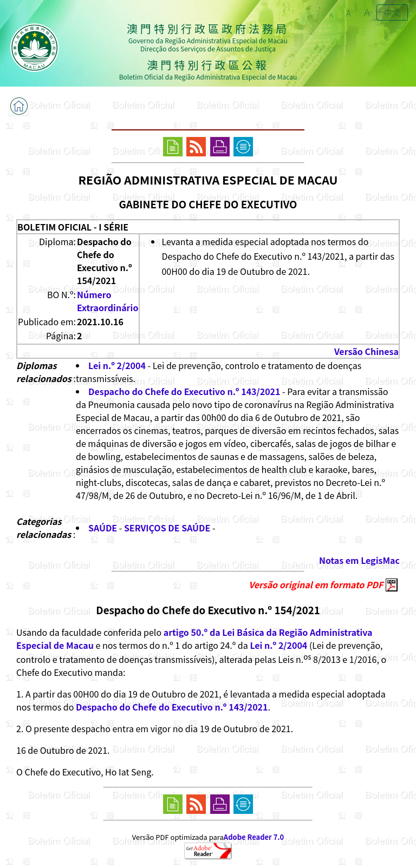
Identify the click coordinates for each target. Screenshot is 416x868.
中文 (392, 12)
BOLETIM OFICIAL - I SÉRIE (73, 227)
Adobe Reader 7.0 (254, 837)
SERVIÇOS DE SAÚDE (167, 528)
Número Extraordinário (108, 301)
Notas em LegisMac (359, 560)
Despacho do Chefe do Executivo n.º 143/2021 (184, 391)
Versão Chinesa (366, 351)
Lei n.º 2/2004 (117, 365)
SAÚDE (103, 528)
